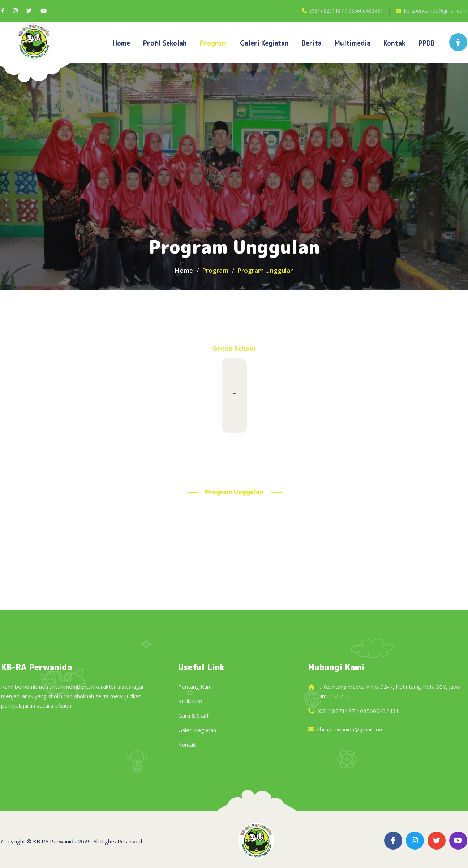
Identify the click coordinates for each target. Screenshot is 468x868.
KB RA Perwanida (55, 841)
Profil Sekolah (165, 43)
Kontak (394, 43)
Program (213, 43)
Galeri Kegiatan (197, 730)
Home (121, 43)
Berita (312, 43)
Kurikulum (190, 701)
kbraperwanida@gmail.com (436, 11)
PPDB (427, 43)
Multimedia (353, 43)
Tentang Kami (196, 687)
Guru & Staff (193, 716)
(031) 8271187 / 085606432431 (347, 11)
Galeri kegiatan (264, 43)
